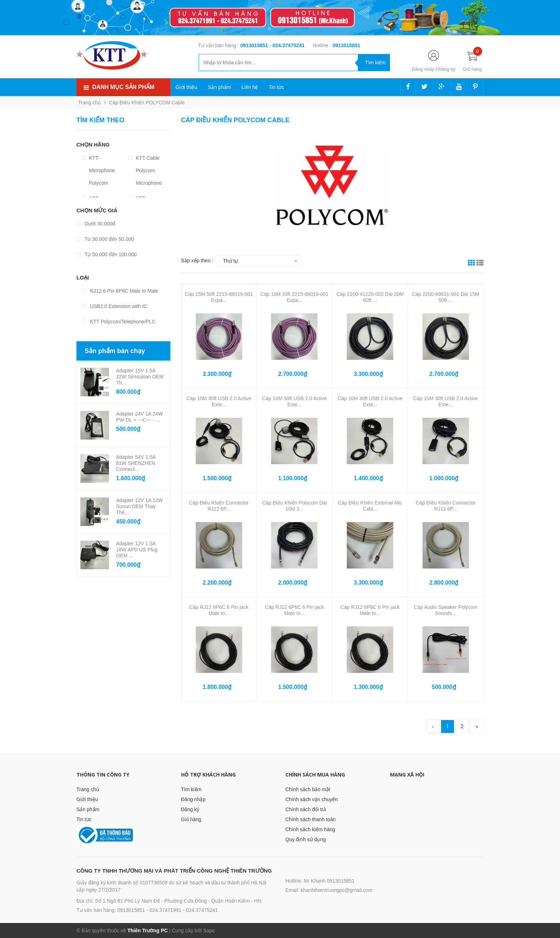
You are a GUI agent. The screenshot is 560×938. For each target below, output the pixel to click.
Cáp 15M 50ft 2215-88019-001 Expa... (219, 297)
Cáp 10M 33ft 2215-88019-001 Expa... (294, 297)
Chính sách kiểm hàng (310, 829)
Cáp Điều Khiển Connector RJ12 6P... (219, 506)
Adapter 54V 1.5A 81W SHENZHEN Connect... (136, 463)
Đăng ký (447, 69)
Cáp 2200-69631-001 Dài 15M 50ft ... (446, 297)
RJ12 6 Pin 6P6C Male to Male (120, 291)
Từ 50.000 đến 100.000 (107, 254)
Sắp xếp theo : (197, 260)
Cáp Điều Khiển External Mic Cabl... (370, 506)
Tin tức (276, 87)
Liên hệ (250, 87)
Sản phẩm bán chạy (115, 351)
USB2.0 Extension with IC (114, 306)
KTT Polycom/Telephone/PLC (119, 322)
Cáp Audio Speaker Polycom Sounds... (446, 610)
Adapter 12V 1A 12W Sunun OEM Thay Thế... (139, 506)
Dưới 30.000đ (96, 224)
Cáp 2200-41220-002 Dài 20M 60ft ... (370, 297)
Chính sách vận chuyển (312, 799)
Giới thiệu (187, 87)
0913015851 (255, 45)
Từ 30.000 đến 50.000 (105, 239)
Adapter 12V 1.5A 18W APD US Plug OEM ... (137, 550)
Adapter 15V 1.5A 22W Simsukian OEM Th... (140, 377)
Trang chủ (88, 789)
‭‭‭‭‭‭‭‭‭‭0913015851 (346, 45)
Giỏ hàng (191, 819)
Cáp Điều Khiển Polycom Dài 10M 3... (294, 506)
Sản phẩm (219, 87)
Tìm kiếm (191, 789)
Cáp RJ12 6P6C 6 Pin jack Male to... (219, 610)
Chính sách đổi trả (306, 809)
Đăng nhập (423, 69)
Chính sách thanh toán (311, 819)
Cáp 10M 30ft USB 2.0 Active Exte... (219, 401)
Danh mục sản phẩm (123, 87)
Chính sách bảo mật (308, 789)
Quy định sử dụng (306, 839)
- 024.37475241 (287, 45)
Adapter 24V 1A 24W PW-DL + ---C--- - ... (139, 417)
